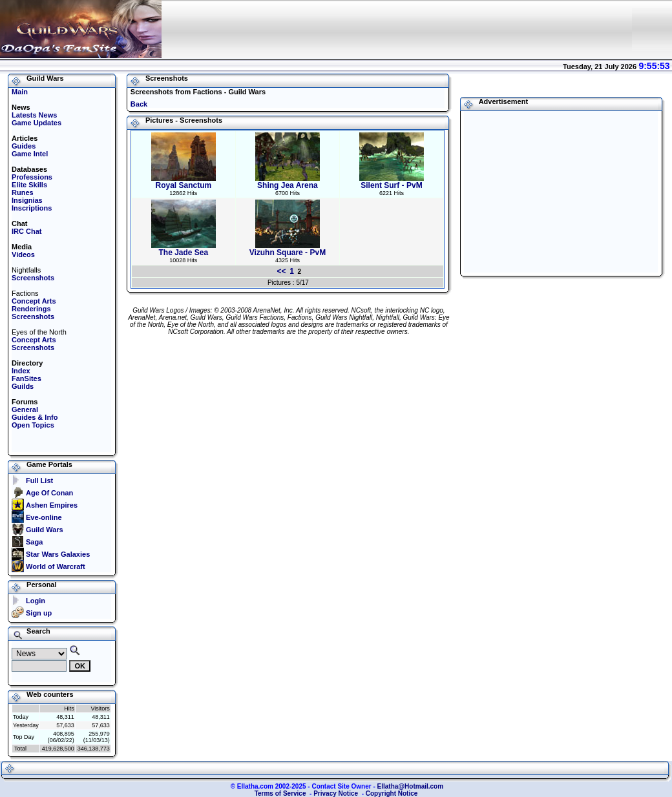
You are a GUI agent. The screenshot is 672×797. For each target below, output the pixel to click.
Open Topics (33, 425)
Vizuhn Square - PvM (288, 249)
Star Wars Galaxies (58, 554)
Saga (34, 542)
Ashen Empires (52, 505)
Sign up (39, 613)
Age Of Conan (49, 493)
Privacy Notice (336, 793)
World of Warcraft (56, 566)
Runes (23, 192)
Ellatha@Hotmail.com (411, 786)
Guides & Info (35, 417)
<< (282, 271)
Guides (24, 146)
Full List (39, 481)
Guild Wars (45, 530)
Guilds (23, 386)
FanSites (26, 378)
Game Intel (30, 154)
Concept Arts (34, 301)
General (25, 409)
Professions (32, 177)
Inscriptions (32, 208)
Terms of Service (280, 793)
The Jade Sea (184, 249)
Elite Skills (29, 185)
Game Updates (37, 123)
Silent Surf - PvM (392, 182)
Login (36, 601)
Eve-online (44, 517)
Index (21, 371)
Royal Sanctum (184, 182)
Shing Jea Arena (288, 182)
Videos (23, 254)
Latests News (34, 115)
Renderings (31, 309)
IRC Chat (26, 231)
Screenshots (33, 278)
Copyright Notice (392, 793)
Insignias (27, 200)
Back (139, 104)
